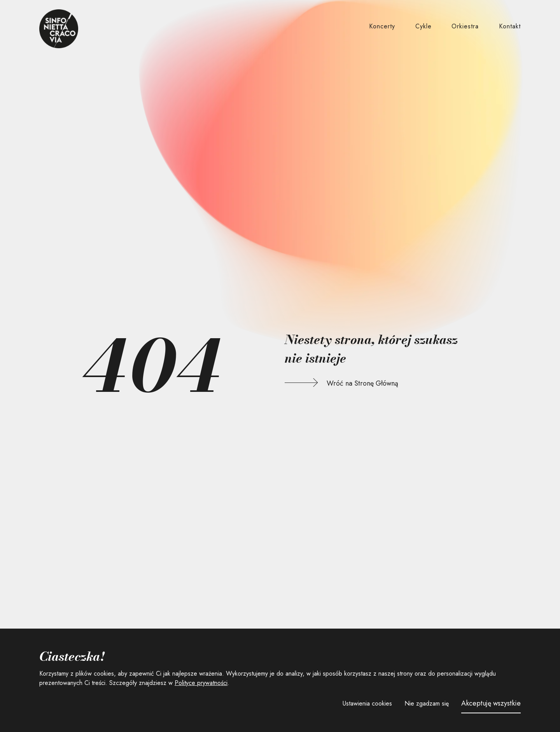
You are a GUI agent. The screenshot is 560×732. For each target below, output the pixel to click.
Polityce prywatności (201, 683)
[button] (382, 27)
